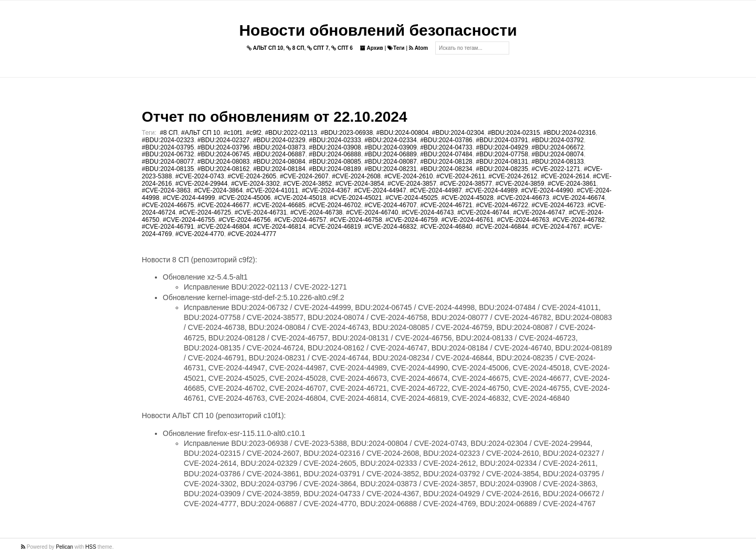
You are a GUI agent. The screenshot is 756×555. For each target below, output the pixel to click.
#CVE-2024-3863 (166, 190)
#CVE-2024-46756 (244, 220)
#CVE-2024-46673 (523, 198)
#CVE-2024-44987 (435, 190)
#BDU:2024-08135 (168, 169)
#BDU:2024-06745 (223, 154)
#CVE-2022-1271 (556, 169)
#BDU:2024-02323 (168, 140)
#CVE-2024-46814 (279, 227)
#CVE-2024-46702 (335, 205)
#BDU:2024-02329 (279, 140)
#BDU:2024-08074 (558, 154)
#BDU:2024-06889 (390, 154)
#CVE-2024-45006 (244, 198)
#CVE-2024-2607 (304, 176)
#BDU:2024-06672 (558, 147)
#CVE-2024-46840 (446, 227)
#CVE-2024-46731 (261, 212)
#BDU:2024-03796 (223, 147)
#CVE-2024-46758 (356, 220)
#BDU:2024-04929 (502, 147)
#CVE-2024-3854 (360, 184)
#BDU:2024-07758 (502, 154)
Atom (418, 48)
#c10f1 (233, 133)
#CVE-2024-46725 (205, 212)
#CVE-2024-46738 (316, 212)
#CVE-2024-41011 (272, 190)
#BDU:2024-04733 (446, 147)
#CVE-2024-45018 (300, 198)
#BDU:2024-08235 (502, 169)
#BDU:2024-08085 (335, 162)
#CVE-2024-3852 (308, 184)
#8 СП (169, 133)
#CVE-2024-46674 (579, 198)
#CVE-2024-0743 (200, 176)
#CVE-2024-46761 (467, 220)
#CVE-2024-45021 (356, 198)
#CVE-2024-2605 (252, 176)
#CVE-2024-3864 (218, 190)
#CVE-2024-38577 (466, 184)
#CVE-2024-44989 (491, 190)
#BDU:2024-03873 (279, 147)
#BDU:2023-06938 (347, 133)
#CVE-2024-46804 (223, 227)
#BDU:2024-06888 (335, 154)
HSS (91, 547)
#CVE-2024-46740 (372, 212)
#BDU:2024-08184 (279, 169)
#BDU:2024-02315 (514, 133)
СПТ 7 (318, 48)
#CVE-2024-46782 (579, 220)
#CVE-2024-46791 (168, 227)
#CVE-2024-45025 (411, 198)
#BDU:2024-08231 (390, 169)
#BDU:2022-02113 (291, 133)
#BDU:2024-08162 (223, 169)
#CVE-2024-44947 (380, 190)
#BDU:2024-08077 (168, 162)
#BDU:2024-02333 (335, 140)
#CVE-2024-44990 (547, 190)
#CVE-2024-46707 (390, 205)
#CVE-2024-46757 (300, 220)
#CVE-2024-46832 (390, 227)
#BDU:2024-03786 (446, 140)
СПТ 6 (342, 48)
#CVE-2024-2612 (513, 176)
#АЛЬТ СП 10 (201, 133)
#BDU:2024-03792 (558, 140)
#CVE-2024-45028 (467, 198)
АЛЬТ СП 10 (265, 48)
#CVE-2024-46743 (428, 212)
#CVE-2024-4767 (556, 227)
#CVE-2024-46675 (168, 205)
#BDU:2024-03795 (168, 147)
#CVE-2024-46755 (189, 220)
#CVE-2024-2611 (461, 176)
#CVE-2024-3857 (412, 184)
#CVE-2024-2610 (409, 176)
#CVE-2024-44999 (189, 198)
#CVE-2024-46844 (502, 227)
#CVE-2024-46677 (223, 205)
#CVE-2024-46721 (446, 205)
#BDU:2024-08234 (446, 169)
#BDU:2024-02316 (569, 133)
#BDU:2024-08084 (279, 162)
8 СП (295, 48)
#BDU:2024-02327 (223, 140)
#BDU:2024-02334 (390, 140)
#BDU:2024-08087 (390, 162)
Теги (396, 48)
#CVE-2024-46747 (539, 212)
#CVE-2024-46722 (502, 205)
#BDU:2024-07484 (446, 154)
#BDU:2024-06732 (168, 154)
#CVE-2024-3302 (255, 184)
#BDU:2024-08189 (335, 169)
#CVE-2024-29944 (201, 184)
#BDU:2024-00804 (402, 133)
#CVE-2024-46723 (558, 205)
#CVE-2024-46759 (411, 220)
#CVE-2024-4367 (326, 190)
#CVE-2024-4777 (252, 234)
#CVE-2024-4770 (200, 234)
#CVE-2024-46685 (279, 205)
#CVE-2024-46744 (483, 212)
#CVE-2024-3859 (520, 184)
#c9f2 (254, 133)
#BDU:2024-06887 (279, 154)
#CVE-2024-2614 (565, 176)
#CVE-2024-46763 (523, 220)
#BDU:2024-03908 (335, 147)
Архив (372, 48)
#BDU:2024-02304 (458, 133)
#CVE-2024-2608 (356, 176)
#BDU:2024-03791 (502, 140)
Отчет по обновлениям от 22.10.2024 (274, 117)
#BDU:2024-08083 (223, 162)
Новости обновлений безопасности (378, 30)
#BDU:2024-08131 (502, 162)
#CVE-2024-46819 (335, 227)
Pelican (64, 547)
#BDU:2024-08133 (558, 162)
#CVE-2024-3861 (572, 184)
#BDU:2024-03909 (390, 147)
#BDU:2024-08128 (446, 162)
